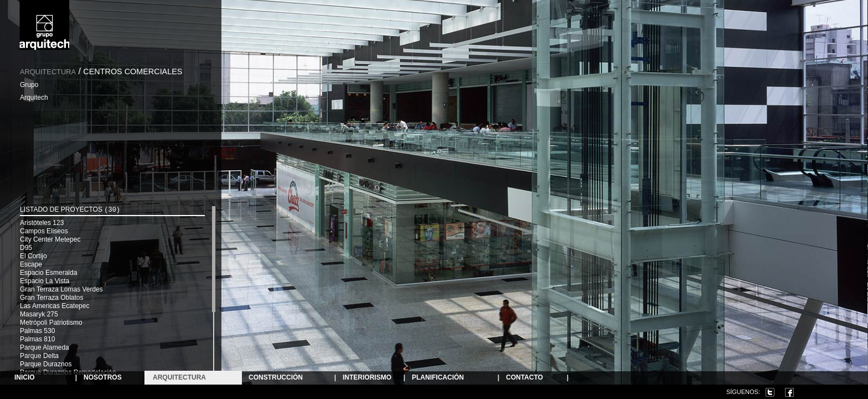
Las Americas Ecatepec (55, 306)
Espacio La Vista (45, 281)
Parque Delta (39, 356)
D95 (26, 248)
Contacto (525, 378)
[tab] (112, 211)
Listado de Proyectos (70, 209)
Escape (31, 264)
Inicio (25, 378)
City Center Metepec (50, 239)
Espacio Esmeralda (48, 273)
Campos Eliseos (44, 231)
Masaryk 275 (39, 314)
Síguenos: (743, 392)
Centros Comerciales (133, 71)
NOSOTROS (103, 378)
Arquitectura (48, 72)
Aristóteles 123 (42, 223)
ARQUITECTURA (179, 378)
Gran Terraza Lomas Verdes (61, 289)
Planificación (438, 378)
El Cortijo (33, 256)
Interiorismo (367, 378)
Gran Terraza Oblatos (52, 298)
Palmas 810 (37, 339)
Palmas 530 (37, 331)
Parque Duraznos (46, 364)
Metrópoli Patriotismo (51, 323)
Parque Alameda (45, 347)
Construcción (276, 378)
